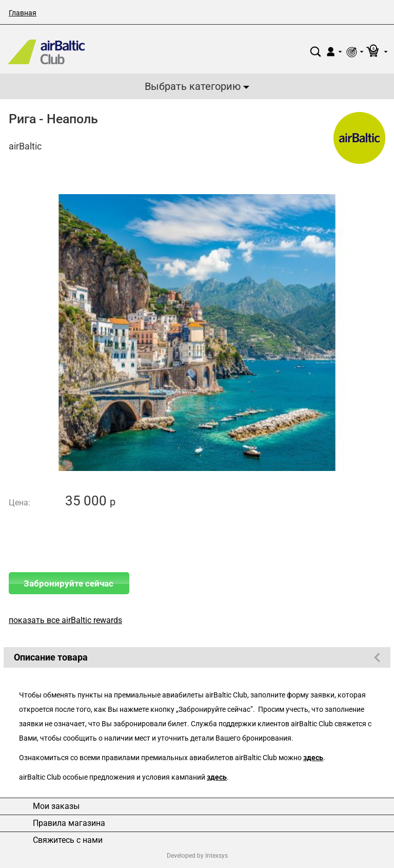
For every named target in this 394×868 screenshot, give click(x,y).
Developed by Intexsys (197, 856)
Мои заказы (56, 806)
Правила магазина (69, 823)
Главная (23, 13)
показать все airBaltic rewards (65, 620)
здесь (313, 758)
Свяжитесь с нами (68, 840)
